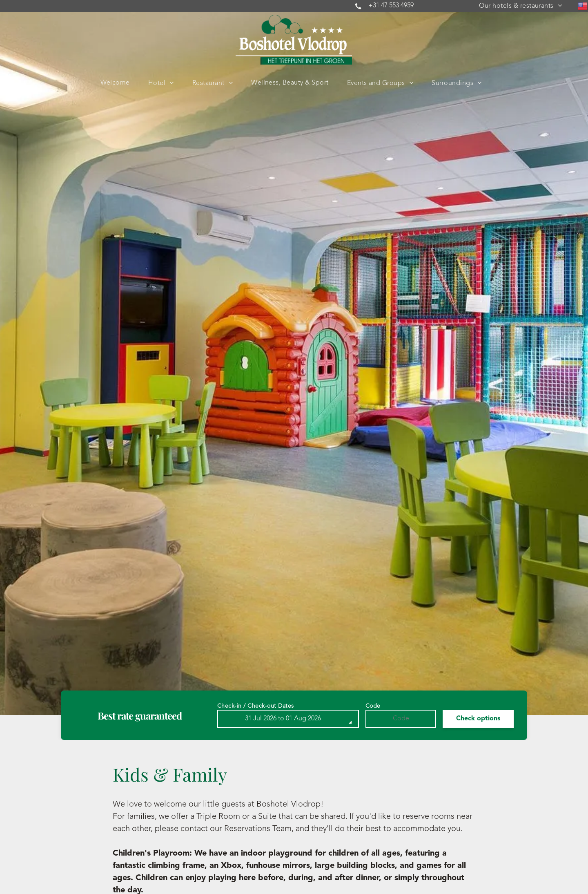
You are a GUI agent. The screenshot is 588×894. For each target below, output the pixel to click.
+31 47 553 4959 (391, 6)
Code (373, 706)
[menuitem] (520, 6)
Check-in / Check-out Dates (256, 706)
